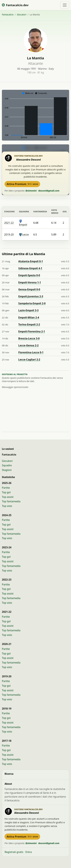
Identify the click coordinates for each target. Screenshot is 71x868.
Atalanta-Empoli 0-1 (31, 261)
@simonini (31, 191)
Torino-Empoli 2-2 (29, 324)
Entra (29, 852)
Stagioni (7, 470)
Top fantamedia (11, 501)
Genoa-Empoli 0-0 (29, 289)
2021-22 (9, 223)
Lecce (24, 234)
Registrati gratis (14, 852)
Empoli (23, 223)
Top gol (6, 492)
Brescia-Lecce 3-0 (29, 338)
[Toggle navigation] (65, 5)
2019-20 (9, 234)
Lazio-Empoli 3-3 (28, 310)
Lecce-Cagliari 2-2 (29, 360)
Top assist (8, 497)
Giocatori (22, 15)
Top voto (7, 506)
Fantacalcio (8, 15)
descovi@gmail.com (49, 191)
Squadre (7, 465)
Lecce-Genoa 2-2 (28, 345)
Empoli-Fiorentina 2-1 (32, 331)
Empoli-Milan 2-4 (29, 317)
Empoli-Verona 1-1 (30, 282)
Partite (6, 488)
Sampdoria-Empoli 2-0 (32, 303)
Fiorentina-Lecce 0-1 (31, 352)
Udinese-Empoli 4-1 (30, 268)
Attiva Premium (22, 184)
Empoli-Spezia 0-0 (29, 275)
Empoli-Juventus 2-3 (31, 296)
